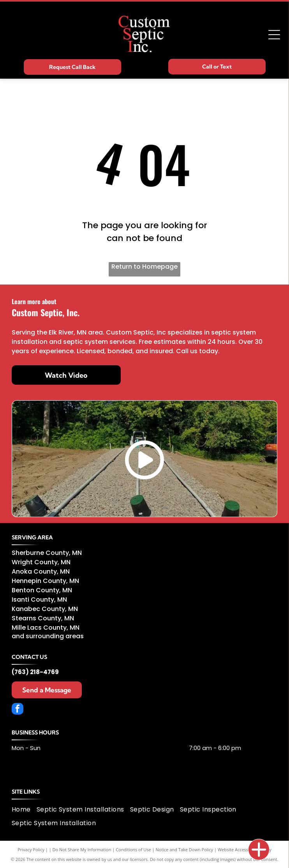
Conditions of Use (133, 850)
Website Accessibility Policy (245, 850)
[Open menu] (274, 35)
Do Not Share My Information (82, 850)
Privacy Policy (31, 850)
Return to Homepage (144, 267)
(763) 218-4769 (35, 672)
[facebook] (18, 710)
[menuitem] (24, 809)
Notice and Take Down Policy (185, 850)
